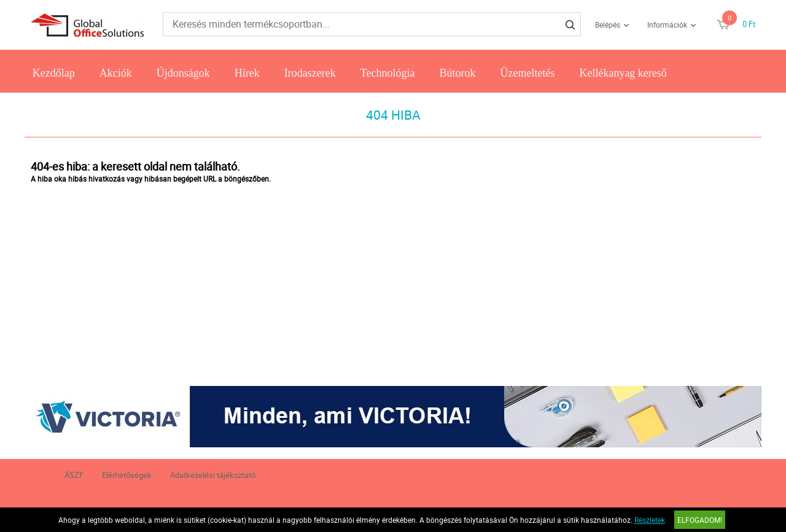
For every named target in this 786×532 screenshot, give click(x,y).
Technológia (388, 73)
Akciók (116, 73)
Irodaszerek (310, 73)
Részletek (650, 520)
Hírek (247, 73)
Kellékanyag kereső (623, 73)
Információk (667, 25)
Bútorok (457, 73)
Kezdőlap (54, 73)
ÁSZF (74, 475)
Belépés (608, 25)
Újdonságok (183, 73)
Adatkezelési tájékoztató (213, 475)
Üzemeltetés (527, 73)
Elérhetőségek (127, 475)
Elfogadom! (700, 520)
